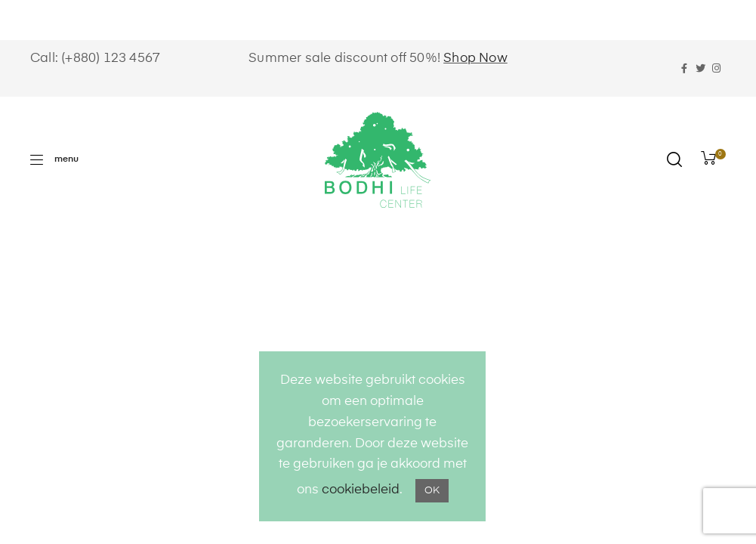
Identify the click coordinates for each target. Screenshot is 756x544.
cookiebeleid (361, 490)
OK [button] (432, 491)
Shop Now (475, 59)
